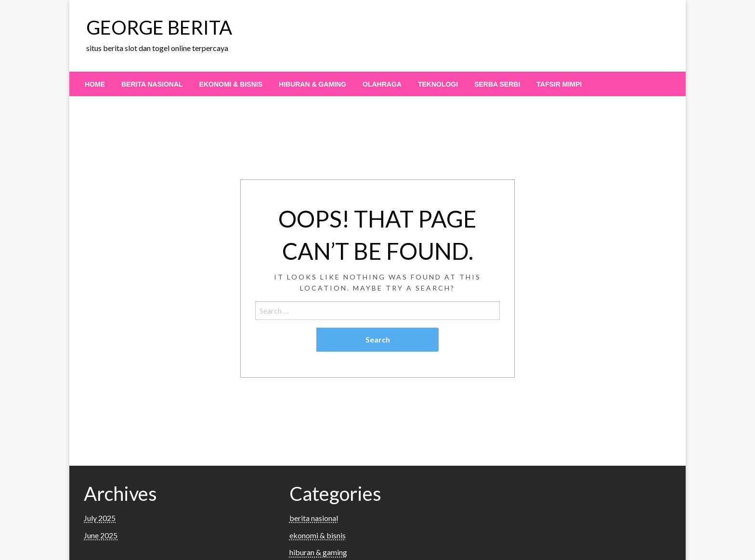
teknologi (438, 84)
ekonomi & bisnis (231, 84)
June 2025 (101, 535)
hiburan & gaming (312, 84)
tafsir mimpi (559, 84)
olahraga (382, 84)
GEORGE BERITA (159, 27)
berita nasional (152, 84)
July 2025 (100, 518)
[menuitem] (95, 84)
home (95, 84)
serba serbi (497, 84)
